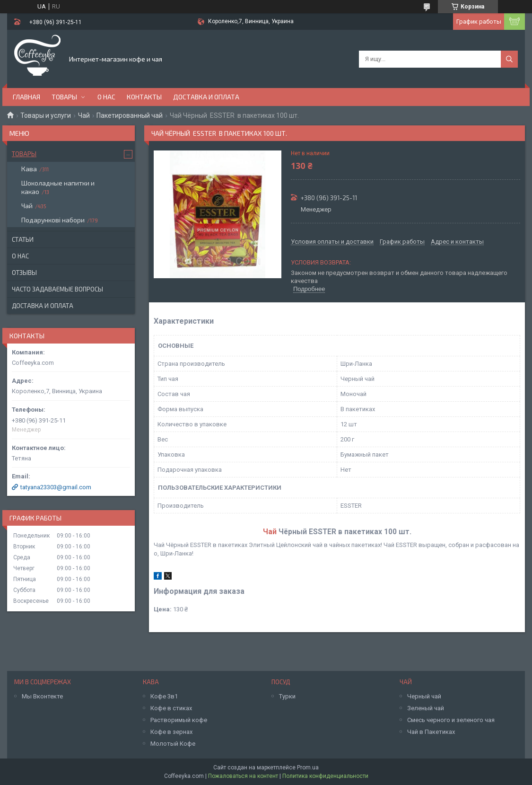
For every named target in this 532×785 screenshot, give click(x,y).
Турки (287, 696)
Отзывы (24, 273)
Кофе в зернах (171, 732)
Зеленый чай (426, 708)
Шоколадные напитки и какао (58, 187)
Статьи (23, 239)
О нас (106, 97)
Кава (29, 169)
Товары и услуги (46, 115)
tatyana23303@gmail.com (56, 487)
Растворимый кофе (179, 720)
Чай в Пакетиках (431, 732)
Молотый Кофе (173, 744)
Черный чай (424, 696)
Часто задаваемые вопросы (57, 289)
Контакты (144, 97)
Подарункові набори (53, 220)
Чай (84, 115)
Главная (26, 97)
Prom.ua (308, 767)
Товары (64, 97)
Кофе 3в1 (164, 696)
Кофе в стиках (171, 708)
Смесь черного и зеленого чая (451, 720)
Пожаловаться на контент (243, 776)
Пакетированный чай (130, 115)
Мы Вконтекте (42, 696)
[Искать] (509, 59)
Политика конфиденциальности (325, 776)
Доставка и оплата (206, 97)
